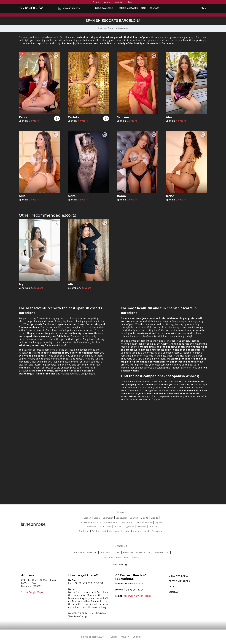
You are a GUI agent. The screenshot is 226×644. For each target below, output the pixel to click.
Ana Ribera (92, 552)
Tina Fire (116, 552)
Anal (147, 531)
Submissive (90, 527)
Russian (118, 527)
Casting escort (99, 531)
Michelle (159, 552)
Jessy (150, 552)
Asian (101, 527)
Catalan (87, 518)
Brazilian (119, 2)
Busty (130, 2)
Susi (167, 552)
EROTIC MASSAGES (128, 8)
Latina (97, 518)
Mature (107, 2)
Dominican (84, 531)
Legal (114, 637)
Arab (109, 527)
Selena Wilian (78, 552)
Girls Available (105, 8)
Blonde (155, 518)
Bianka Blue (128, 552)
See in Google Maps (32, 592)
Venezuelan (122, 518)
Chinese (153, 527)
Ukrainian (141, 527)
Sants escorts (128, 522)
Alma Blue (141, 552)
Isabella (136, 558)
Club (144, 8)
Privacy (125, 637)
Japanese (137, 531)
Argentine (129, 527)
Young (96, 2)
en (203, 8)
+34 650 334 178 (71, 8)
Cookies (137, 637)
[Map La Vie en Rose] (113, 463)
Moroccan (114, 531)
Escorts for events (89, 522)
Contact (154, 8)
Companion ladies (109, 522)
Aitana (127, 558)
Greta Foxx (105, 552)
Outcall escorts (145, 522)
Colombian (108, 518)
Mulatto (144, 518)
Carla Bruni (108, 558)
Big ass (158, 522)
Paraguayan (157, 531)
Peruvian (126, 531)
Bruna (118, 558)
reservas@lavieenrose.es (138, 596)
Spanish (134, 518)
